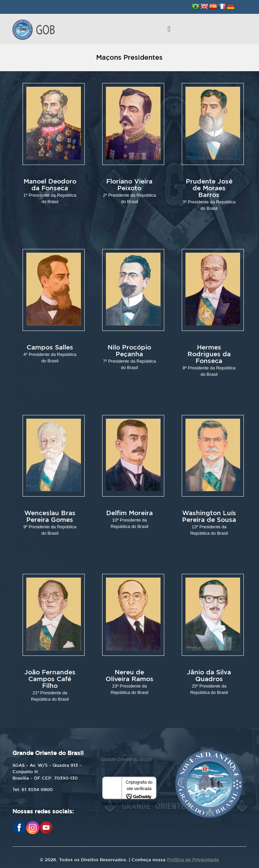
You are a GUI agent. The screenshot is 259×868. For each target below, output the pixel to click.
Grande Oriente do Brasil (126, 759)
